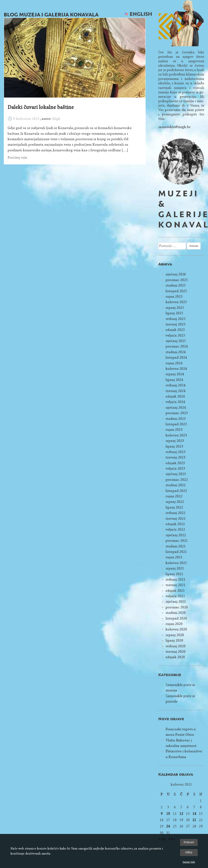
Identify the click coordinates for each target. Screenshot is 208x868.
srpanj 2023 (175, 441)
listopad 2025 (176, 291)
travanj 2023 (176, 457)
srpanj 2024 (175, 374)
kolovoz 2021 (176, 563)
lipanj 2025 (174, 313)
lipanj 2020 (174, 640)
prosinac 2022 (177, 480)
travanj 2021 (176, 585)
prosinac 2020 (177, 607)
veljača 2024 (175, 402)
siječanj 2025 (176, 341)
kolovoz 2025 (176, 302)
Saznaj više (189, 862)
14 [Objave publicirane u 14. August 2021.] (194, 814)
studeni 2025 (176, 285)
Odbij (189, 852)
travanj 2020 (176, 652)
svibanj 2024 (176, 385)
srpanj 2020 (175, 635)
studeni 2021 (176, 546)
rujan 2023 (174, 430)
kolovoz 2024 (176, 369)
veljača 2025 (175, 335)
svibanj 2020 (176, 646)
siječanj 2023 (176, 474)
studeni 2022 (176, 485)
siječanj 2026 (176, 274)
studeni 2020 (176, 613)
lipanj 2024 (174, 380)
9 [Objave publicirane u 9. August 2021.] (162, 814)
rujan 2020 (174, 624)
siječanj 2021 (176, 602)
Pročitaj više (17, 158)
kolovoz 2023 (176, 435)
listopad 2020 (176, 618)
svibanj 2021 (176, 579)
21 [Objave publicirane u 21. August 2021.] (194, 820)
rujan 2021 (174, 557)
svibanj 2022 (176, 513)
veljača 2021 (175, 596)
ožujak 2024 (175, 396)
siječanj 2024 (176, 408)
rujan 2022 (174, 496)
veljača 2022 (175, 529)
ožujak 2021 (175, 591)
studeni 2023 (176, 419)
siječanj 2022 (176, 535)
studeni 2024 (176, 352)
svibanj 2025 (176, 319)
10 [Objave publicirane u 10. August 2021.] (168, 814)
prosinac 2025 (177, 280)
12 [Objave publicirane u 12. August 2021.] (181, 814)
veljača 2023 (175, 468)
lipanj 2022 (174, 507)
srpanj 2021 (175, 568)
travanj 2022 (176, 519)
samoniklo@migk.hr (174, 127)
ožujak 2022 (175, 524)
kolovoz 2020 (176, 629)
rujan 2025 (174, 297)
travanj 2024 (176, 391)
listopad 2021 (176, 552)
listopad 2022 (176, 491)
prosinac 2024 (177, 346)
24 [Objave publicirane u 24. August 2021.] (168, 826)
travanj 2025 (176, 324)
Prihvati (189, 842)
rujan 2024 (174, 363)
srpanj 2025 (175, 308)
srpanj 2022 (175, 502)
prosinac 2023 (177, 413)
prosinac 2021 (177, 541)
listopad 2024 (176, 357)
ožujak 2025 (175, 330)
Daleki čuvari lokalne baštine (41, 107)
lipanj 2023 (174, 446)
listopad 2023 (176, 424)
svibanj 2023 (176, 452)
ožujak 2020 (175, 657)
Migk (56, 119)
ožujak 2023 (175, 463)
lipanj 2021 (174, 574)
